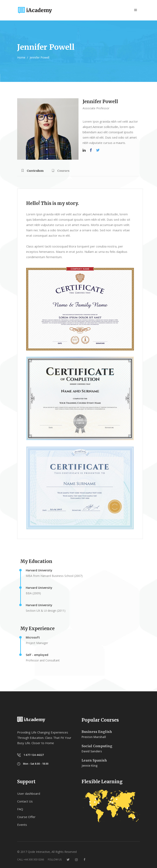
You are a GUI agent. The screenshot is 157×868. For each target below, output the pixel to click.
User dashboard (29, 793)
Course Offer (26, 817)
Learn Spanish (94, 760)
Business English (97, 732)
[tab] (32, 172)
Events (22, 825)
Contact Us (25, 801)
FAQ (20, 809)
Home (21, 57)
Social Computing (97, 746)
